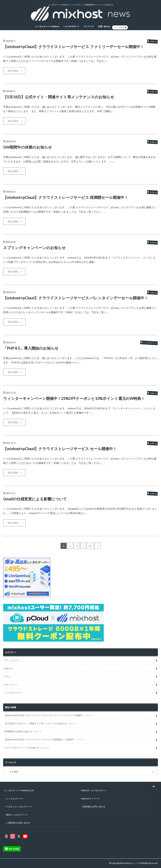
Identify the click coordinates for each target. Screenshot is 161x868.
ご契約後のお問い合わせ (93, 807)
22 (90, 546)
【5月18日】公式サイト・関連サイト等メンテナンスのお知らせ (59, 97)
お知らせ (8, 668)
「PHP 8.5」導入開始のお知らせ (31, 348)
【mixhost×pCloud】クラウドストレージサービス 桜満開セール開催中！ (66, 197)
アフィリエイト (12, 660)
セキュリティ (11, 684)
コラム (7, 676)
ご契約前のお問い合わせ (18, 823)
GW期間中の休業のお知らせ (28, 147)
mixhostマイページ (91, 798)
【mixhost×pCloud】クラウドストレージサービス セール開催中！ (60, 449)
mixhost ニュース (132, 863)
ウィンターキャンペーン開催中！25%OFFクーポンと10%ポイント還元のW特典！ (74, 398)
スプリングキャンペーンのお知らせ (34, 248)
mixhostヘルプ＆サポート (94, 790)
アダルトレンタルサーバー (19, 807)
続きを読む (13, 71)
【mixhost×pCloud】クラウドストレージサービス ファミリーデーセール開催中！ (74, 47)
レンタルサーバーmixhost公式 (19, 790)
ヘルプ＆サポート (71, 26)
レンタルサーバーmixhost (47, 26)
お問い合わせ (104, 26)
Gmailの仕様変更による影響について (35, 499)
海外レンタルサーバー (17, 815)
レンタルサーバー (13, 692)
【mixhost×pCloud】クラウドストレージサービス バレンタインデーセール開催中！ (76, 298)
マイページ (89, 26)
